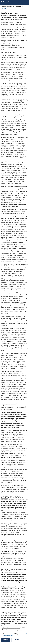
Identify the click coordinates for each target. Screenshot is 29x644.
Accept (5, 640)
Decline (16, 640)
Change (3, 9)
